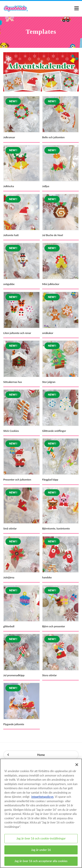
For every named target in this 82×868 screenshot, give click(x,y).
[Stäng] (77, 768)
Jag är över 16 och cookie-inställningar (41, 841)
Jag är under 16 (41, 853)
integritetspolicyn (42, 800)
